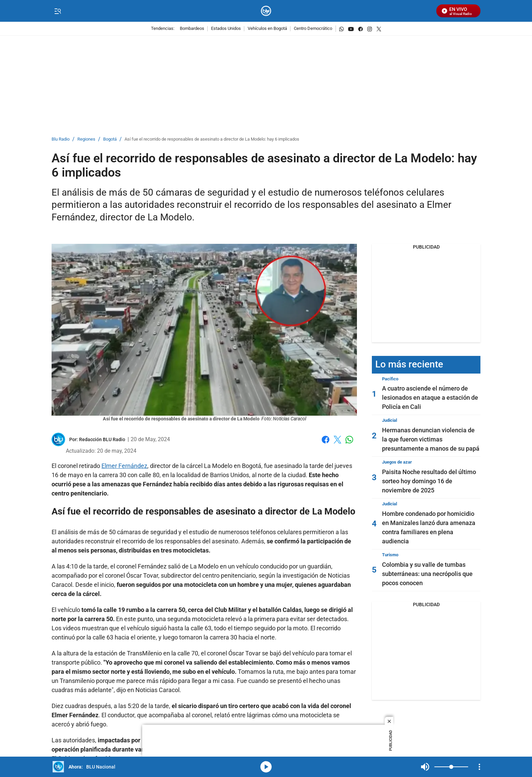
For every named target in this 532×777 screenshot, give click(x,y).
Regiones (86, 139)
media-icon (266, 767)
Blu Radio (61, 139)
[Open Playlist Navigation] (479, 767)
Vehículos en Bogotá (267, 29)
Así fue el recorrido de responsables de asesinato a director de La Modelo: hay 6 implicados (212, 139)
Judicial (389, 420)
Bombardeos (192, 29)
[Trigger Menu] (58, 11)
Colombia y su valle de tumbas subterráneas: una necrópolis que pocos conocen (427, 574)
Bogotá (110, 139)
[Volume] (451, 767)
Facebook (326, 440)
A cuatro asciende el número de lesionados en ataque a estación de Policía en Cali (430, 397)
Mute (425, 767)
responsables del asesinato (201, 541)
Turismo (390, 555)
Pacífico (390, 379)
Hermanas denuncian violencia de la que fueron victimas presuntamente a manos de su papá (431, 439)
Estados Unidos (226, 29)
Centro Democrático (313, 29)
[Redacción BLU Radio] (102, 439)
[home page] (266, 11)
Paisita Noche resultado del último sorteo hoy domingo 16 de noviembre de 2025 (429, 481)
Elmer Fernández (124, 466)
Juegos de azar (397, 462)
